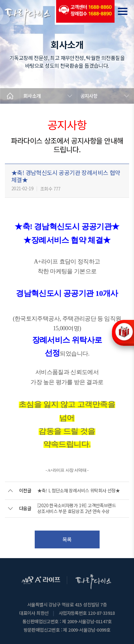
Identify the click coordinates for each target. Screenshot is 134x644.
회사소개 (32, 96)
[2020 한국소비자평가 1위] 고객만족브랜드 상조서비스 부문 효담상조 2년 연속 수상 (77, 508)
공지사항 (89, 96)
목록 (67, 539)
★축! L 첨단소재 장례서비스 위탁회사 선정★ (79, 490)
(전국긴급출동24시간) (85, 11)
